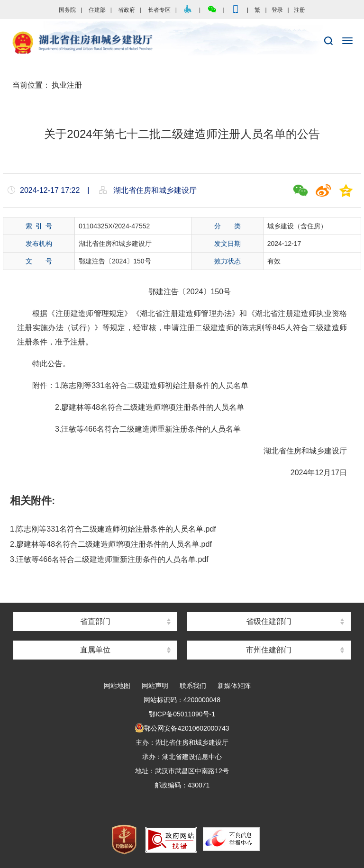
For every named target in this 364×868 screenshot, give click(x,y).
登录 (277, 10)
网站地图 (117, 686)
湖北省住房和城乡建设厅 (182, 43)
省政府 (127, 10)
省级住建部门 (269, 621)
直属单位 (95, 650)
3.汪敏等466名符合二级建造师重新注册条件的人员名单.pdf (109, 559)
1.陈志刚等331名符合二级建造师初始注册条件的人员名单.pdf (113, 529)
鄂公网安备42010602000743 (182, 728)
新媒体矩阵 (234, 686)
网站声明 (155, 686)
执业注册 (67, 85)
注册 (300, 10)
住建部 (97, 10)
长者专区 (159, 10)
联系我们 (193, 686)
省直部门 (95, 621)
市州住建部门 (269, 650)
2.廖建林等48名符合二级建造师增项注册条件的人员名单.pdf (111, 544)
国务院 (67, 10)
